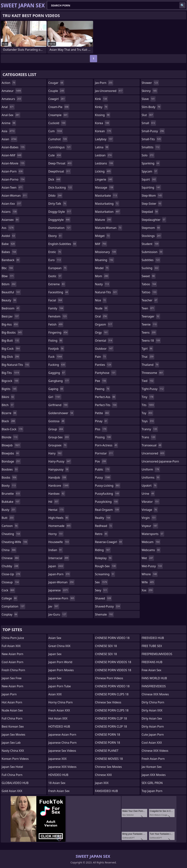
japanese (59, 590)
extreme (57, 284)
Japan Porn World (60, 662)
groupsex (58, 445)
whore (150, 574)
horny (56, 534)
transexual (152, 445)
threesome (153, 373)
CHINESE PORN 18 (107, 735)
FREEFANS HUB (152, 662)
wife (148, 582)
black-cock (13, 429)
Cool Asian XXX (152, 743)
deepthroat (60, 171)
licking (103, 171)
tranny (150, 429)
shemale (104, 614)
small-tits (152, 139)
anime (9, 123)
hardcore (59, 486)
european (58, 268)
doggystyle (60, 220)
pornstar (104, 453)
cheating (11, 534)
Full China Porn (12, 718)
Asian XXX (55, 694)
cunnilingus (60, 147)
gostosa (57, 421)
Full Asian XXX (11, 646)
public (103, 469)
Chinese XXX (103, 775)
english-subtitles (63, 244)
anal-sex (11, 115)
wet (148, 558)
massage (104, 187)
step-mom (152, 196)
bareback (11, 260)
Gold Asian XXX (12, 791)
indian (56, 550)
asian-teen (13, 187)
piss (101, 429)
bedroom (11, 308)
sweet (149, 276)
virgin (149, 518)
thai (148, 357)
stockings (152, 236)
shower (150, 83)
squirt (149, 179)
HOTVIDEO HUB (59, 726)
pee (101, 381)
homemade (60, 526)
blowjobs (11, 453)
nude (102, 308)
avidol (9, 236)
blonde (10, 437)
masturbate (106, 196)
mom (102, 276)
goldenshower (61, 413)
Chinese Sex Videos (108, 702)
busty (9, 510)
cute (55, 155)
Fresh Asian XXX (59, 710)
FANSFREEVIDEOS (154, 686)
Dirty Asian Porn (153, 726)
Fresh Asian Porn (153, 759)
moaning (105, 260)
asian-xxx (12, 204)
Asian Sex (55, 638)
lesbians (104, 163)
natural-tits (106, 292)
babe (9, 244)
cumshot (58, 139)
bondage (11, 461)
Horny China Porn (61, 702)
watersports (153, 534)
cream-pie (59, 107)
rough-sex (106, 566)
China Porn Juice (13, 638)
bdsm (9, 284)
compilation (13, 606)
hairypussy (59, 469)
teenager (151, 316)
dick (55, 179)
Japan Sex (55, 654)
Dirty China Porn (153, 702)
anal (8, 107)
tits (148, 405)
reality (103, 518)
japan (56, 566)
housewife (59, 542)
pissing (103, 437)
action (9, 83)
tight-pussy (153, 389)
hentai (56, 510)
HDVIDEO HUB (58, 775)
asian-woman (15, 196)
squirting (151, 187)
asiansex (11, 220)
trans (149, 437)
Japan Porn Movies (61, 670)
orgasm (104, 324)
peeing (102, 389)
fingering (58, 332)
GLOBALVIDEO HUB (15, 783)
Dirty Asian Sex (152, 718)
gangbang (59, 381)
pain (101, 357)
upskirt (149, 486)
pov (101, 461)
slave (149, 99)
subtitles (151, 260)
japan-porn (59, 574)
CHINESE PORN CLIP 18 (111, 718)
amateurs (12, 99)
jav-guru (58, 614)
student (151, 244)
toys (148, 421)
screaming (105, 574)
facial (56, 300)
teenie (150, 324)
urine (148, 494)
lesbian (104, 155)
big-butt (11, 341)
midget (103, 236)
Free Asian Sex (152, 670)
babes (9, 252)
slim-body (151, 107)
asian (9, 139)
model (102, 268)
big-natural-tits (16, 365)
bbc (8, 268)
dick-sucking (61, 187)
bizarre (9, 413)
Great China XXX (59, 646)
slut (148, 115)
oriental (104, 341)
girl (55, 397)
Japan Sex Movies (13, 735)
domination (60, 228)
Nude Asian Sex (12, 710)
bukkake (11, 502)
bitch (8, 405)
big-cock (11, 349)
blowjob (11, 445)
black (9, 421)
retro (102, 534)
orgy (102, 332)
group (56, 429)
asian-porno (13, 179)
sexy (102, 590)
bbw (8, 276)
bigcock (10, 381)
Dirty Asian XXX (152, 710)
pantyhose (106, 373)
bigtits (9, 389)
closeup (11, 582)
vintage (150, 510)
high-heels (59, 518)
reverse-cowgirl (109, 542)
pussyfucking (107, 494)
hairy (55, 453)
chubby (10, 566)
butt (8, 518)
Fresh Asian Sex (59, 791)
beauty (9, 300)
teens (149, 332)
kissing (103, 115)
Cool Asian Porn (13, 662)
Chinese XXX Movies (155, 694)
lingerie (104, 179)
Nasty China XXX (13, 751)
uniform (151, 469)
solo (148, 155)
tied (148, 381)
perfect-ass (105, 397)
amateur (12, 91)
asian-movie (13, 163)
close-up (11, 574)
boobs (9, 477)
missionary (106, 252)
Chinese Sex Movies (108, 767)
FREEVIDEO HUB (153, 638)
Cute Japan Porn (153, 735)
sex (101, 582)
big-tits (11, 373)
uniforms (151, 477)
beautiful (11, 292)
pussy (103, 477)
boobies (10, 469)
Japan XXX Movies (154, 775)
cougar (56, 83)
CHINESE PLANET (107, 751)
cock (8, 590)
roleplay (104, 558)
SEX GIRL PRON (152, 783)
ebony (55, 236)
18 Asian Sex (57, 783)
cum (56, 131)
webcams (151, 550)
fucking (57, 365)
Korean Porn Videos (15, 759)
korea (102, 123)
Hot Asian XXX (58, 718)
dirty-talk (58, 204)
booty (9, 486)
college (10, 598)
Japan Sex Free (12, 678)
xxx (148, 590)
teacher (150, 300)
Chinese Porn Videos (109, 678)
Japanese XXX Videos (62, 767)
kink (101, 99)
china (9, 550)
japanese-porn (62, 598)
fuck (56, 357)
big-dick (11, 357)
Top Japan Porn (152, 791)
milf (101, 244)
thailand (150, 365)
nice (101, 300)
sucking (151, 268)
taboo (149, 284)
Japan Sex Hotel (12, 767)
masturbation (108, 212)
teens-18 (151, 341)
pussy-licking (108, 486)
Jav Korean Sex (152, 767)
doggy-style (60, 212)
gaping (56, 389)
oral (101, 316)
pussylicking (107, 502)
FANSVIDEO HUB (106, 791)
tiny (148, 397)
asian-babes (14, 147)
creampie (58, 115)
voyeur (150, 526)
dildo (55, 196)
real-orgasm (107, 510)
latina (102, 147)
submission (152, 252)
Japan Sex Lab (11, 743)
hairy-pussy (60, 461)
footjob (56, 349)
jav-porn (104, 83)
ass (8, 228)
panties (103, 365)
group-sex (59, 437)
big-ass (10, 324)
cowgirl (57, 99)
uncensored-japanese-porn (160, 462)
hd (54, 502)
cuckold (57, 123)
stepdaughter (154, 220)
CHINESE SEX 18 (106, 646)
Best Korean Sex (13, 726)
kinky (102, 107)
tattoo (149, 292)
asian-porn (13, 171)
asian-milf (12, 155)
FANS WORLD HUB (154, 678)
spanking (151, 163)
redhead (104, 526)
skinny (150, 91)
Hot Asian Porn (12, 702)
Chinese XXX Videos (155, 751)
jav (54, 606)
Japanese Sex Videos (62, 751)
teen (148, 308)
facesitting (59, 292)
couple (57, 91)
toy (147, 413)
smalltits (151, 147)
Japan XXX (102, 783)
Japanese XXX (58, 759)
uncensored (153, 453)
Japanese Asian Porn (62, 735)
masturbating (107, 204)
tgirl (147, 349)
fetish (56, 324)
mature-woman (109, 228)
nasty (102, 284)
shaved (103, 598)
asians (9, 212)
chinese (11, 558)
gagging (57, 373)
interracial (59, 558)
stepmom (151, 228)
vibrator (151, 502)
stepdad (150, 212)
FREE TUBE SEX (152, 646)
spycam (150, 171)
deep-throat (60, 163)
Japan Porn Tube (60, 686)
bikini (8, 397)
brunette (11, 494)
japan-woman (61, 582)
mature (103, 220)
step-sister (152, 204)
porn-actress (106, 445)
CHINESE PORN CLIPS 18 (112, 694)
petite (102, 413)
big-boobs (12, 332)
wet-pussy (152, 566)
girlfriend (58, 405)
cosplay (10, 614)
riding (103, 550)
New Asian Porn (13, 654)
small (149, 123)
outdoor (104, 349)
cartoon (10, 526)
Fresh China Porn (13, 670)
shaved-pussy (108, 606)
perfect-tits (106, 405)
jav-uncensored (109, 91)
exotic (55, 276)
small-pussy (153, 131)
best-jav (11, 316)
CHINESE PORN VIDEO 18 (112, 638)
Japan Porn (9, 694)
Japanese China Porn (63, 743)
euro (55, 260)
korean (103, 131)
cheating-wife (15, 542)
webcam (151, 542)
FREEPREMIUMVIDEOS (157, 654)
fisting (56, 341)
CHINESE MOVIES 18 (109, 759)
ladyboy (104, 139)
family (56, 308)
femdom (58, 316)
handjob (58, 477)
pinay (102, 421)
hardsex (57, 494)
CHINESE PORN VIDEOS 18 (113, 662)
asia (9, 131)
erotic (55, 252)
